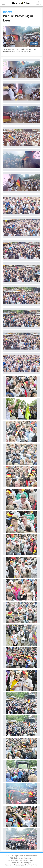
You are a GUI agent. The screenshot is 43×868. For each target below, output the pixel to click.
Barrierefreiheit (14, 860)
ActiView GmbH (32, 865)
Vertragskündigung (27, 860)
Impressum (28, 858)
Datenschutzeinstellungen (22, 863)
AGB (11, 858)
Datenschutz (19, 858)
